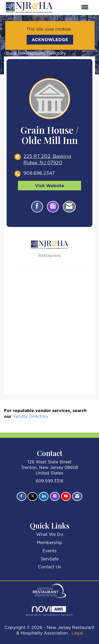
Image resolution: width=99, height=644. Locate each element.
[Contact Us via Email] (77, 496)
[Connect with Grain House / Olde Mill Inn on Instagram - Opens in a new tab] (53, 207)
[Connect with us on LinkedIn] (44, 496)
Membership (49, 543)
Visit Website (50, 186)
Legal (77, 633)
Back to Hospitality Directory (35, 54)
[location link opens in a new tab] (54, 160)
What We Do (50, 535)
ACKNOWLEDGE (50, 40)
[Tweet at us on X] (33, 497)
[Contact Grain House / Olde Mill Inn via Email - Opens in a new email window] (69, 207)
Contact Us (49, 567)
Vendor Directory (30, 417)
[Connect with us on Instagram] (55, 496)
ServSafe (50, 559)
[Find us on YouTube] (66, 496)
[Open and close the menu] (74, 8)
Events (49, 551)
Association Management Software (49, 611)
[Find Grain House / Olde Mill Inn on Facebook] (37, 207)
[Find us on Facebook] (22, 496)
